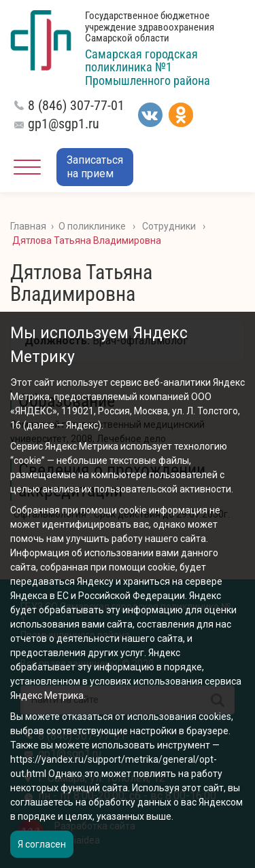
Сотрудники (169, 226)
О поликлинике (92, 226)
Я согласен (42, 844)
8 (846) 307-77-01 (76, 105)
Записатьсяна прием (95, 167)
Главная (28, 226)
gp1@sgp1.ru (64, 124)
